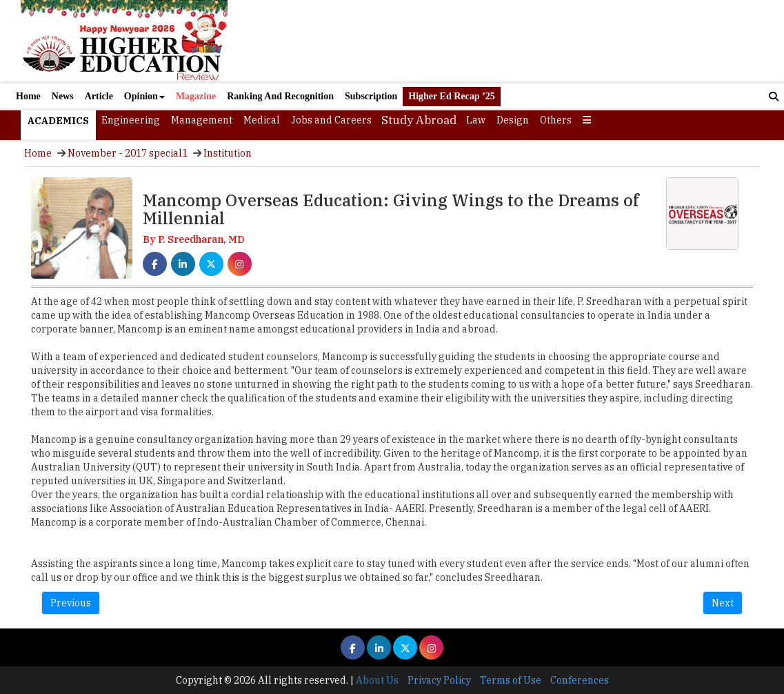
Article (99, 96)
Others (556, 120)
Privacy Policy (439, 680)
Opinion (144, 96)
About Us (377, 680)
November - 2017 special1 (128, 153)
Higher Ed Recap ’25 (451, 96)
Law (476, 120)
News (63, 96)
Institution (228, 153)
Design (513, 120)
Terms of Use (511, 680)
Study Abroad (419, 120)
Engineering (131, 120)
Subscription (371, 96)
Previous (71, 603)
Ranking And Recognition (280, 96)
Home (28, 96)
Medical (262, 120)
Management (202, 120)
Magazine (196, 96)
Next (723, 603)
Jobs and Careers (331, 120)
